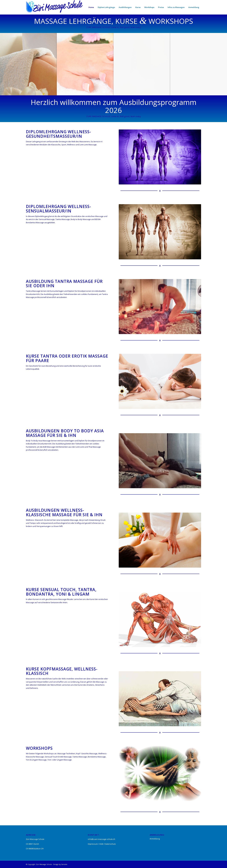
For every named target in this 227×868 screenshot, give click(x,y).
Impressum (93, 844)
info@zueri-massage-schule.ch (101, 839)
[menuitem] (91, 7)
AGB (101, 844)
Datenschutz (110, 844)
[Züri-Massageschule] (55, 7)
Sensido (64, 864)
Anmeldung (155, 839)
